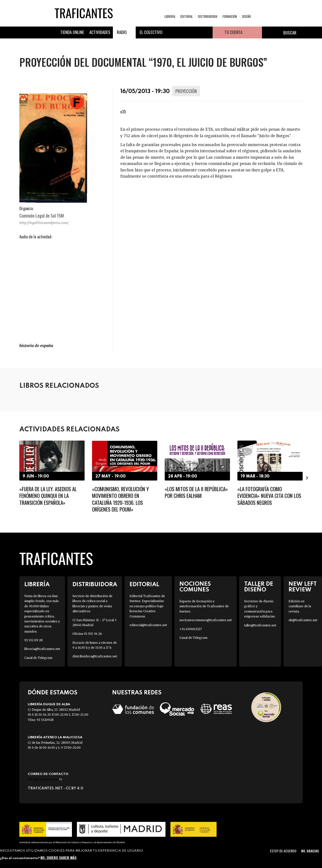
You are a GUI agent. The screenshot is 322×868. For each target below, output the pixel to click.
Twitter (183, 32)
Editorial (187, 16)
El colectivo (151, 32)
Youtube (207, 32)
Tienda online (72, 32)
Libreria (170, 16)
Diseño (247, 16)
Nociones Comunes (195, 587)
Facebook (171, 32)
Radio (122, 32)
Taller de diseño (259, 587)
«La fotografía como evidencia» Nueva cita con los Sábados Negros (269, 496)
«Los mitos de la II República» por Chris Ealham (196, 492)
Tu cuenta (233, 32)
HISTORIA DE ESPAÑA (36, 346)
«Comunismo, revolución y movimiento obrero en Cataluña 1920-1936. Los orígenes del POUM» (120, 499)
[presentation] (307, 478)
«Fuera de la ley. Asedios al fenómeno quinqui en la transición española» (48, 496)
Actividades (100, 32)
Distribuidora (208, 16)
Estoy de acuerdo (283, 851)
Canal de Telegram (38, 658)
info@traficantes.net (45, 779)
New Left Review (303, 587)
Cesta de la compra (254, 32)
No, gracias (310, 851)
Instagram (195, 32)
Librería (37, 585)
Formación (230, 16)
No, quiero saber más (59, 857)
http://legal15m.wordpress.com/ (44, 223)
